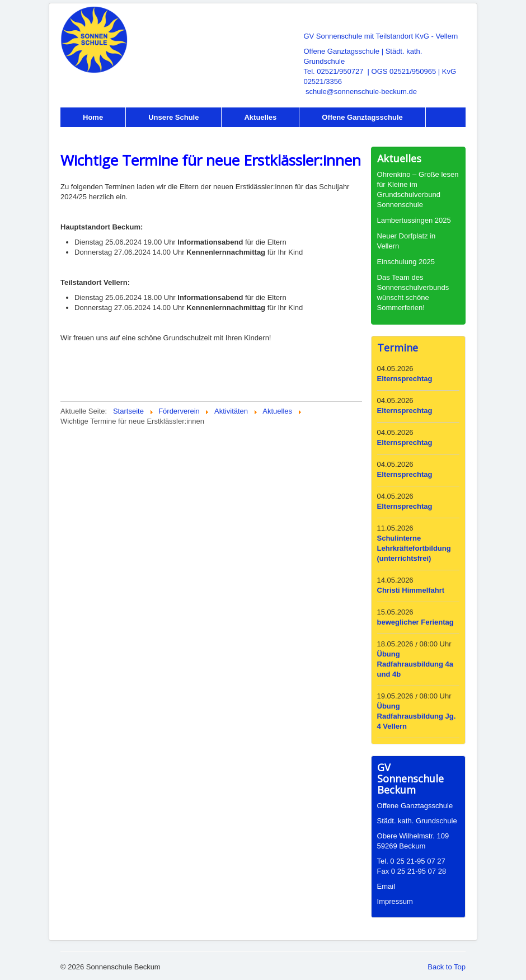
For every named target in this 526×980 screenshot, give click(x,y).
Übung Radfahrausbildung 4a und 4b (415, 664)
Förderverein (105, 137)
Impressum (395, 901)
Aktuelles (260, 117)
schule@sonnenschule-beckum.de (361, 92)
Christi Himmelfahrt (411, 590)
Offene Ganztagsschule (362, 117)
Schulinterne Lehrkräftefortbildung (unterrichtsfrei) (414, 548)
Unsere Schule (173, 117)
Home (93, 117)
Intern (182, 137)
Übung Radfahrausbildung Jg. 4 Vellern (417, 716)
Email (386, 886)
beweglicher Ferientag (415, 622)
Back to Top (447, 967)
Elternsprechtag (405, 379)
